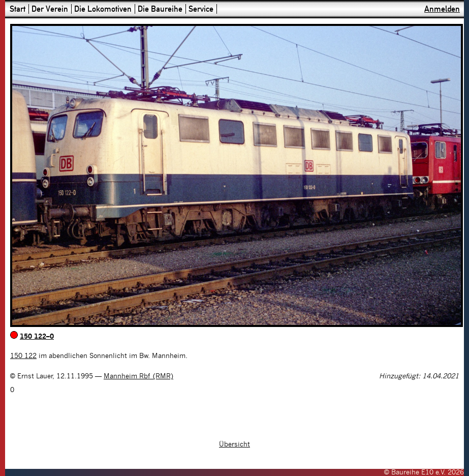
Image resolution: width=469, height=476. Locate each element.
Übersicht (234, 444)
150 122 (23, 356)
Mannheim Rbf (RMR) (138, 376)
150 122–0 (37, 337)
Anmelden (442, 9)
